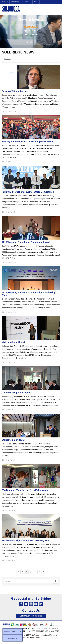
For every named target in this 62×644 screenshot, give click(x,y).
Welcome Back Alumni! (14, 342)
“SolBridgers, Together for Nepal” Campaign (25, 490)
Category (8, 59)
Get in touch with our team (31, 616)
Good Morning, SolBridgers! (16, 393)
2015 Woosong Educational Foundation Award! (26, 242)
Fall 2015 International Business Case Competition (28, 192)
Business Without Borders (15, 91)
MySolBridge (16, 2)
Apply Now (13, 638)
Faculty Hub (27, 2)
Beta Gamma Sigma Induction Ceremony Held (26, 540)
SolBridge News (31, 27)
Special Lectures (31, 31)
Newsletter (31, 42)
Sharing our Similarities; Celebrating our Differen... (28, 142)
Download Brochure (13, 632)
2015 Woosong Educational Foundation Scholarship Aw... (29, 294)
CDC (37, 2)
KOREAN (5, 2)
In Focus (31, 38)
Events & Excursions (31, 34)
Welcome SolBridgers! (13, 440)
